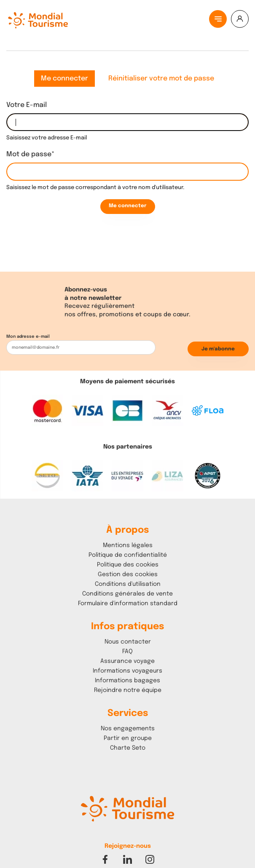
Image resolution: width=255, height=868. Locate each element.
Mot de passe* (30, 154)
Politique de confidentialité (128, 555)
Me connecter (64, 79)
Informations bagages (127, 681)
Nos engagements (128, 729)
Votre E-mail (27, 105)
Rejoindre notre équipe (128, 690)
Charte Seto (128, 748)
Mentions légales (128, 545)
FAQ (127, 652)
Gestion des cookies (128, 574)
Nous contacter (128, 642)
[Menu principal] (218, 19)
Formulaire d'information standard (128, 604)
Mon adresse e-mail (28, 337)
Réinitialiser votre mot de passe (161, 79)
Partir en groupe (128, 738)
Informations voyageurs (127, 671)
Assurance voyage (127, 661)
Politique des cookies (128, 565)
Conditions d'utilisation (128, 584)
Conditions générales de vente (127, 594)
